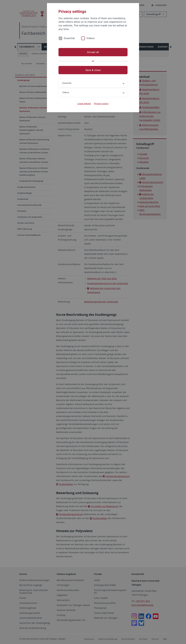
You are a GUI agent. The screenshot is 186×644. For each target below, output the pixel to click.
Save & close (93, 70)
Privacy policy (101, 104)
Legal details (84, 104)
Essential (69, 38)
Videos (91, 38)
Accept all (93, 52)
